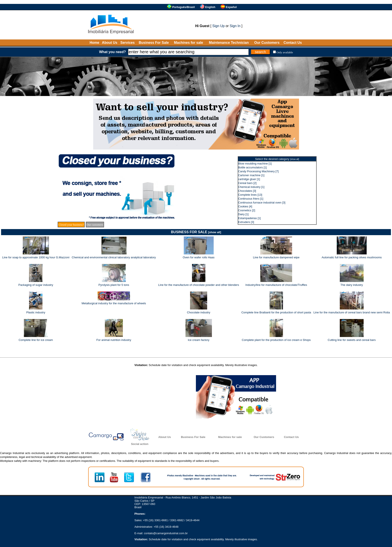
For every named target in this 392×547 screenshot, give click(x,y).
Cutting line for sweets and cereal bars (352, 340)
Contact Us (293, 43)
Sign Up (219, 26)
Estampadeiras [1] (250, 218)
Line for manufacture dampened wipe (276, 257)
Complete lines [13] (250, 195)
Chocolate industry (199, 312)
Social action (140, 444)
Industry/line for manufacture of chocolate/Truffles (276, 285)
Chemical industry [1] (251, 187)
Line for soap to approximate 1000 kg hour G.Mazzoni (36, 257)
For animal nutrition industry (114, 340)
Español (231, 7)
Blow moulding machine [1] (255, 164)
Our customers (95, 225)
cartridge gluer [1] (249, 179)
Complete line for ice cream (36, 340)
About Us (110, 43)
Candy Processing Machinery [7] (258, 171)
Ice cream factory (199, 340)
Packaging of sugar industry (36, 285)
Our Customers (267, 43)
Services (128, 43)
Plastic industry (36, 312)
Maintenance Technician (229, 43)
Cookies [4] (245, 206)
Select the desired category (277, 159)
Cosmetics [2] (247, 210)
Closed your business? (71, 225)
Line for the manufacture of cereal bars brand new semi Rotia (352, 312)
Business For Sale (154, 43)
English (210, 7)
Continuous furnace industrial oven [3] (262, 203)
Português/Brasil (184, 7)
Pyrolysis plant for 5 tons (114, 285)
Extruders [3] (246, 222)
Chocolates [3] (247, 191)
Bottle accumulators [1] (252, 167)
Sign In (235, 26)
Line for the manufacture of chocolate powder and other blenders (199, 285)
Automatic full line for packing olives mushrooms (352, 257)
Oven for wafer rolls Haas (199, 257)
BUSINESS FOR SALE (196, 232)
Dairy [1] (243, 214)
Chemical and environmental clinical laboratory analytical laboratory (114, 257)
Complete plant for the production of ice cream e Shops (276, 340)
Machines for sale (189, 43)
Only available (285, 52)
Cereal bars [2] (247, 183)
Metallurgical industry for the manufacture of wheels (114, 303)
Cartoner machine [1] (251, 175)
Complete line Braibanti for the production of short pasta (276, 312)
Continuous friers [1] (251, 199)
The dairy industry (352, 285)
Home (94, 43)
